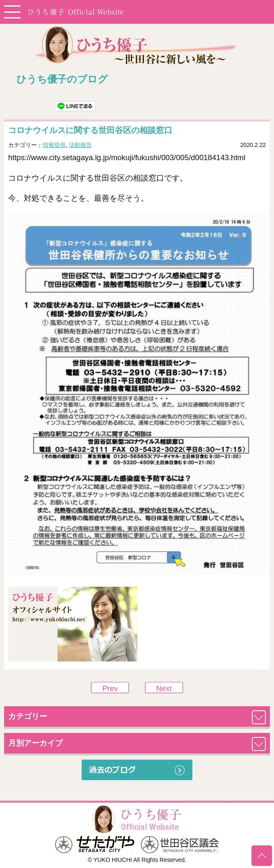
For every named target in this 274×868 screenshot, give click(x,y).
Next (164, 688)
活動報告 (80, 145)
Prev (110, 688)
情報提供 (54, 145)
